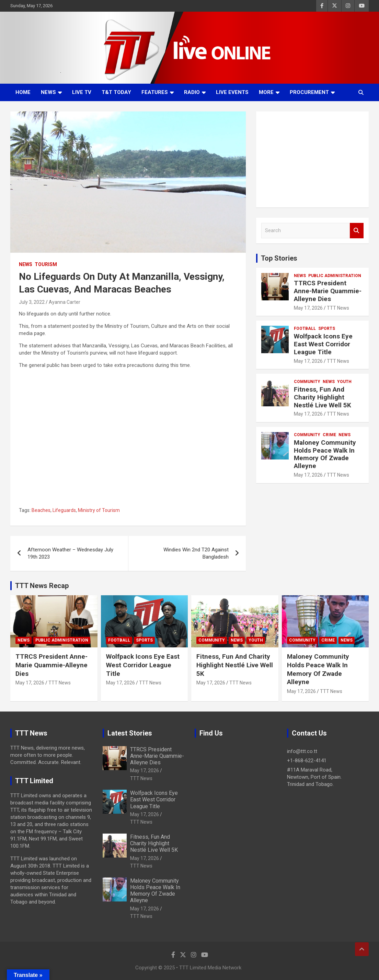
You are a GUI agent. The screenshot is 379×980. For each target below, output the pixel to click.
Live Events (232, 92)
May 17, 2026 (308, 308)
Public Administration (335, 276)
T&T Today (116, 92)
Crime (329, 435)
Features (155, 92)
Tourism (46, 264)
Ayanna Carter (65, 302)
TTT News (338, 308)
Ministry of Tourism (99, 510)
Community (307, 382)
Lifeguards (64, 510)
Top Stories (279, 258)
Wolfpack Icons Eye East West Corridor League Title (323, 344)
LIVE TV (82, 92)
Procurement (309, 92)
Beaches (41, 510)
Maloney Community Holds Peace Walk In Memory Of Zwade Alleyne (325, 454)
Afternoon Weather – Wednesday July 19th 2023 (70, 553)
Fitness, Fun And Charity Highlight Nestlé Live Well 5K (323, 397)
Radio (192, 92)
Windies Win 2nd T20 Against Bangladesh (196, 553)
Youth (344, 382)
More (266, 92)
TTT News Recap (42, 586)
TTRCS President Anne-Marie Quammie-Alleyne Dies (328, 291)
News (48, 92)
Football (305, 328)
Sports (327, 328)
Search (357, 231)
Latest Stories (130, 733)
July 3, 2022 (32, 302)
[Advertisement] (312, 159)
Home (23, 92)
